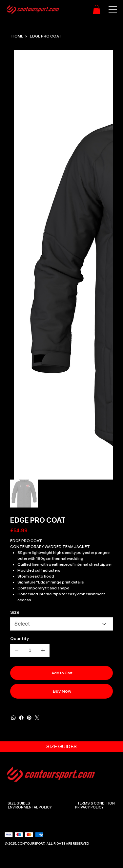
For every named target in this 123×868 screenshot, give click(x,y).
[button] (97, 9)
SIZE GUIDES (19, 803)
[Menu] (109, 9)
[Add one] (43, 650)
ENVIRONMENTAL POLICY (30, 807)
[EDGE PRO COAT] (46, 36)
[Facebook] (21, 718)
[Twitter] (37, 718)
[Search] (45, 10)
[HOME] (17, 36)
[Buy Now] (61, 691)
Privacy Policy (89, 807)
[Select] (61, 624)
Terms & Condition (96, 803)
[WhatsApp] (13, 718)
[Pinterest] (29, 718)
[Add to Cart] (61, 673)
